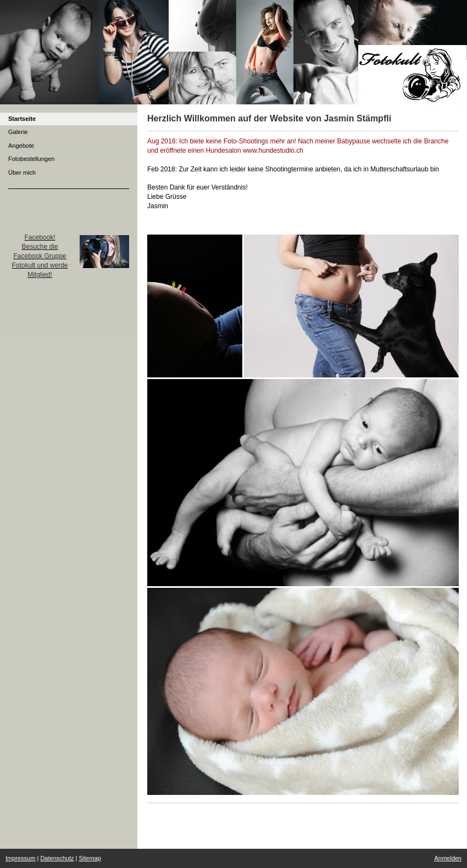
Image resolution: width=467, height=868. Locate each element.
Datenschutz (57, 858)
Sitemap (90, 858)
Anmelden (448, 858)
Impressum (20, 858)
